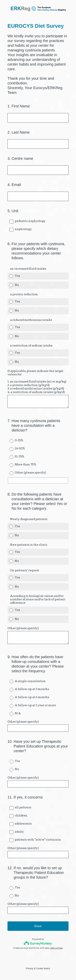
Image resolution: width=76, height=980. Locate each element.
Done (38, 926)
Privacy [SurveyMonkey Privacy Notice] (30, 969)
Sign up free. (57, 948)
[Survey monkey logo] (38, 943)
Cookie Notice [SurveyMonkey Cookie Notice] (43, 969)
